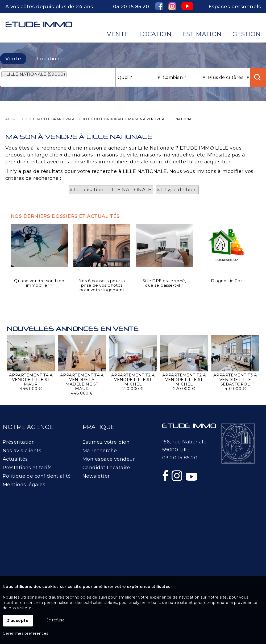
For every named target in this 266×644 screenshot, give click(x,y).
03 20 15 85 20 (131, 7)
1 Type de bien (179, 190)
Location (48, 59)
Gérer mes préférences (25, 633)
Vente (13, 59)
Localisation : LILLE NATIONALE (113, 190)
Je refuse (56, 620)
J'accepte (18, 621)
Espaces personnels (235, 7)
